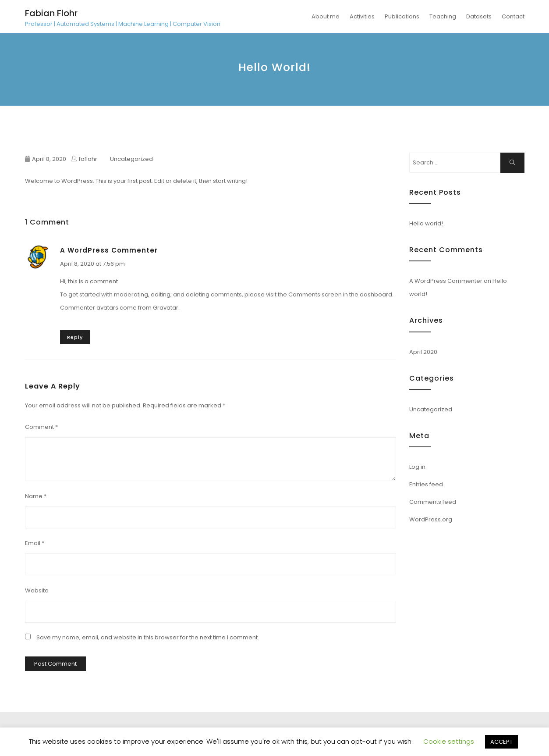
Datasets (479, 16)
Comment (41, 427)
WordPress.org (431, 519)
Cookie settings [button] (449, 741)
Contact (513, 16)
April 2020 (423, 352)
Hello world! (426, 223)
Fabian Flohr (51, 13)
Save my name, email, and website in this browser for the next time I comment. (148, 637)
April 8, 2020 (49, 159)
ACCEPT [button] (501, 742)
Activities (362, 16)
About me (326, 16)
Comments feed (433, 502)
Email (35, 543)
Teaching (443, 16)
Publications (402, 16)
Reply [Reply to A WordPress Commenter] (75, 337)
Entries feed (426, 484)
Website (37, 590)
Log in (417, 467)
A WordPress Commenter (109, 250)
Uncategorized (131, 159)
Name (36, 496)
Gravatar (166, 308)
